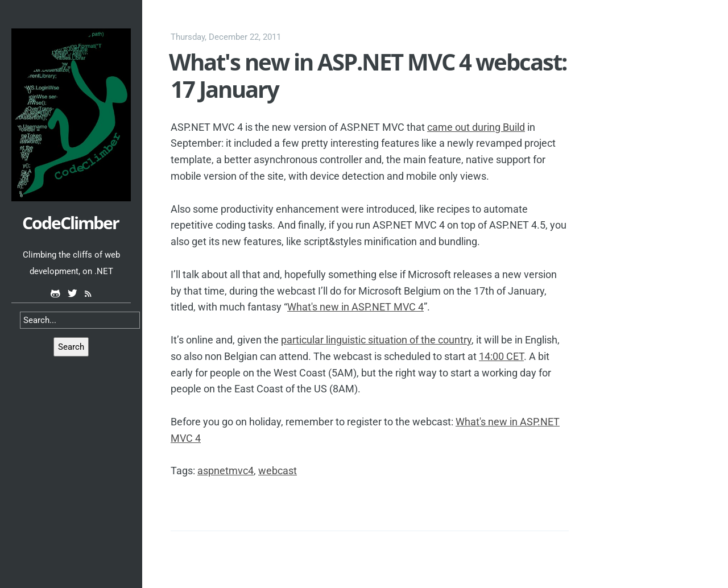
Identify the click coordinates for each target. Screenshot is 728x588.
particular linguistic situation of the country (376, 340)
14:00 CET (501, 356)
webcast (278, 471)
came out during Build (476, 127)
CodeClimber (71, 223)
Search (71, 347)
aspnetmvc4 (226, 471)
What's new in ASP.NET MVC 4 (355, 307)
